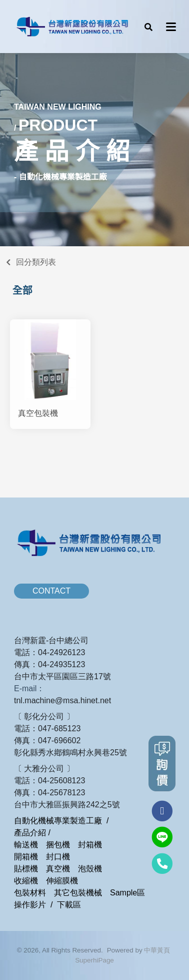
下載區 (69, 905)
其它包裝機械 (78, 893)
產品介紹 (30, 833)
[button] (148, 27)
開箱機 (26, 857)
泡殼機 (90, 869)
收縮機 (26, 881)
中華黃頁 (157, 950)
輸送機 (26, 845)
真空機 (58, 869)
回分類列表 (36, 262)
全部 (22, 290)
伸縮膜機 (62, 881)
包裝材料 (30, 893)
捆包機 (58, 845)
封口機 (58, 857)
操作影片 (30, 905)
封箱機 (90, 845)
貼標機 (26, 869)
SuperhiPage (94, 960)
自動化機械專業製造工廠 (58, 821)
